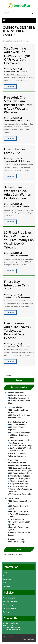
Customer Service (9, 608)
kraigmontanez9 (11, 161)
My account (7, 579)
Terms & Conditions (10, 598)
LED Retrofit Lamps (17, 542)
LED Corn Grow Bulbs (18, 425)
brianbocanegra (10, 297)
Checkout (6, 586)
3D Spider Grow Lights (19, 484)
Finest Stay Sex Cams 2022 (15, 151)
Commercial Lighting (16, 407)
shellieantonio (10, 71)
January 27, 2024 (12, 295)
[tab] (4, 20)
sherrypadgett (10, 346)
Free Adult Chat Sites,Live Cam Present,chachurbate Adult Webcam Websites (18, 105)
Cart (4, 583)
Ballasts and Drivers (16, 393)
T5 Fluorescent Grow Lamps (21, 445)
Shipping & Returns (10, 601)
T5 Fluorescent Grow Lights (21, 494)
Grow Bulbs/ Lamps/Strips (19, 422)
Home (5, 572)
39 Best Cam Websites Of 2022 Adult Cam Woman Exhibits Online (18, 193)
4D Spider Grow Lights (19, 486)
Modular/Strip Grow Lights (20, 432)
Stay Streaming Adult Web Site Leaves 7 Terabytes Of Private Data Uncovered (18, 56)
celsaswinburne (10, 120)
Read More (9, 86)
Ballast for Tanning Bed (19, 398)
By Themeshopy (29, 639)
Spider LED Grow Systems (20, 478)
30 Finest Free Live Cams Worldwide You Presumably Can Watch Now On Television (19, 240)
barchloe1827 (9, 255)
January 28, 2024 (12, 69)
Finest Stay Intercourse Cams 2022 (17, 285)
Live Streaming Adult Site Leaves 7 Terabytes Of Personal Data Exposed (18, 331)
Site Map (6, 612)
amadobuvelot (10, 206)
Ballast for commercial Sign (21, 395)
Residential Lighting (16, 539)
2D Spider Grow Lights (19, 481)
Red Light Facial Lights (19, 511)
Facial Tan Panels (17, 519)
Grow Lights (13, 460)
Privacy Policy (8, 605)
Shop (5, 576)
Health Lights (13, 498)
